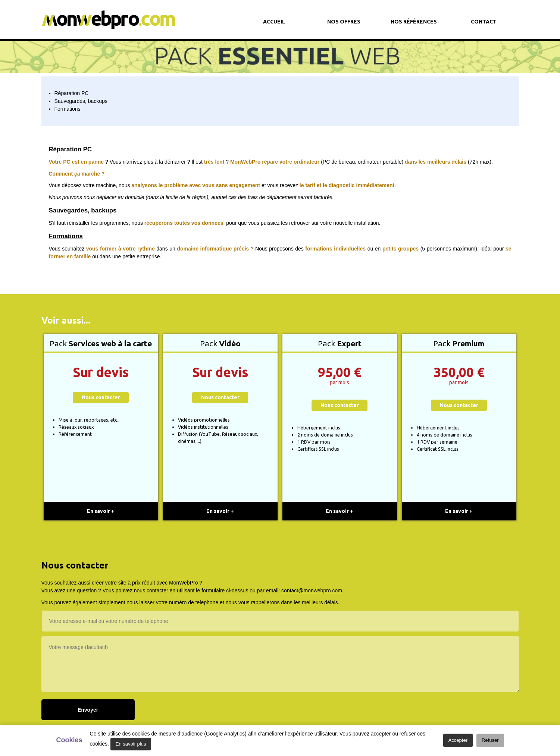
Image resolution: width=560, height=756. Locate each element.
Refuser (490, 740)
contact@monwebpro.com (312, 590)
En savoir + (101, 511)
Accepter (458, 740)
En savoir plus (131, 744)
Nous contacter (101, 397)
